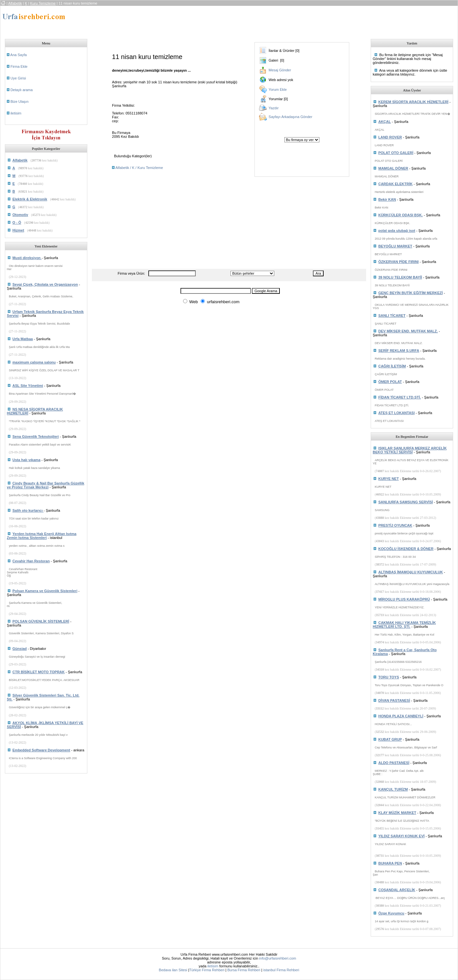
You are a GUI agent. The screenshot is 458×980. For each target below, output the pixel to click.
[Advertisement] (211, 20)
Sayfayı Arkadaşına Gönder (291, 117)
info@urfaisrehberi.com (278, 958)
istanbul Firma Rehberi (281, 970)
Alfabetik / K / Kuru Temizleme (139, 168)
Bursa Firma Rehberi (244, 970)
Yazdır (274, 108)
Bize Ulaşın (19, 102)
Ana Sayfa (19, 55)
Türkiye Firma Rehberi (207, 970)
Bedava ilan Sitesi (173, 970)
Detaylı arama (21, 90)
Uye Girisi (18, 78)
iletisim (16, 113)
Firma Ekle (19, 66)
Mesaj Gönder (280, 70)
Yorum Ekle (278, 90)
